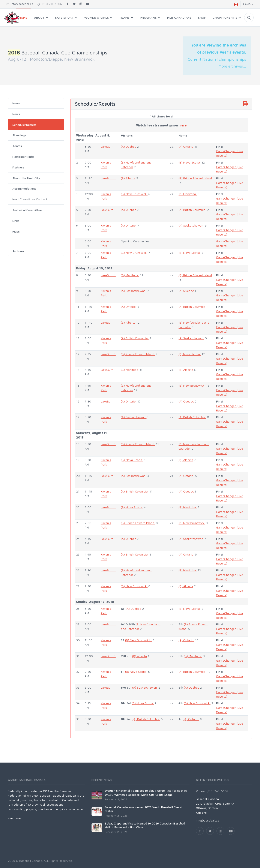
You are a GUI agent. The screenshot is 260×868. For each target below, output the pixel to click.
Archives (18, 251)
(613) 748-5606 (50, 4)
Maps (16, 231)
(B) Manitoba (188, 194)
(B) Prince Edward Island (195, 178)
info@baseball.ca (20, 4)
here (183, 125)
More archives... (232, 66)
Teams (17, 146)
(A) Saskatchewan (191, 225)
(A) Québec (128, 146)
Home (16, 103)
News (16, 114)
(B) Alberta (128, 178)
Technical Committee (27, 210)
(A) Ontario (186, 146)
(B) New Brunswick (134, 194)
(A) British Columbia (192, 210)
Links (16, 221)
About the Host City (26, 178)
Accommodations (24, 188)
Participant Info (23, 157)
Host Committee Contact (30, 199)
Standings (19, 135)
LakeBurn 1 (108, 146)
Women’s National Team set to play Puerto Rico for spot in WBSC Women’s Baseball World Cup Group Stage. (146, 792)
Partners (18, 167)
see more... (15, 818)
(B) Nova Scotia (190, 162)
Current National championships (217, 59)
